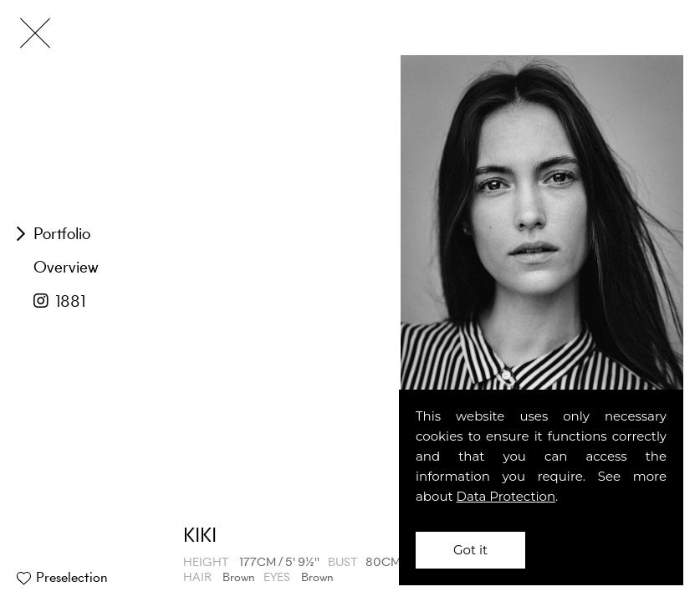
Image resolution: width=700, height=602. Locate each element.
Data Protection (506, 496)
